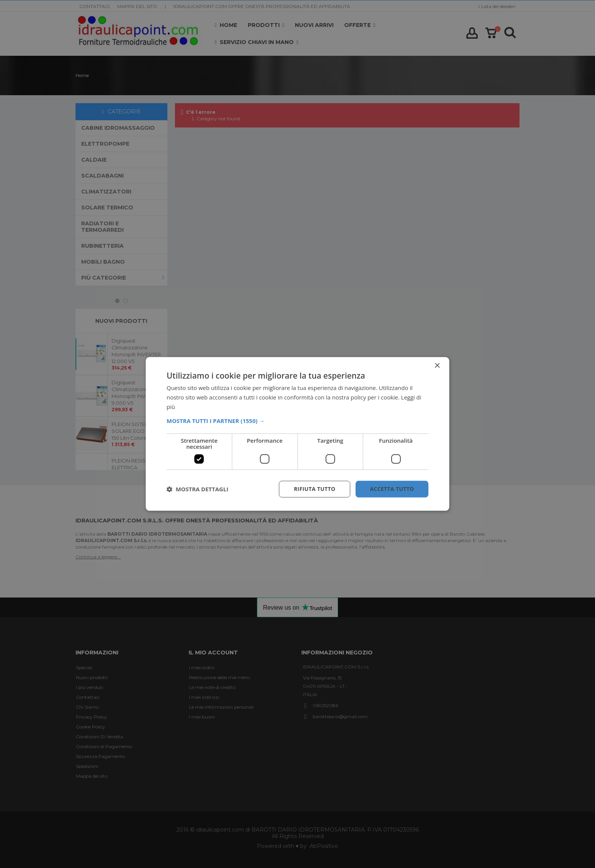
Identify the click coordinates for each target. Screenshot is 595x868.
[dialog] (297, 434)
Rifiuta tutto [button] (314, 489)
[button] (297, 421)
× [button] (437, 366)
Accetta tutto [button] (392, 489)
